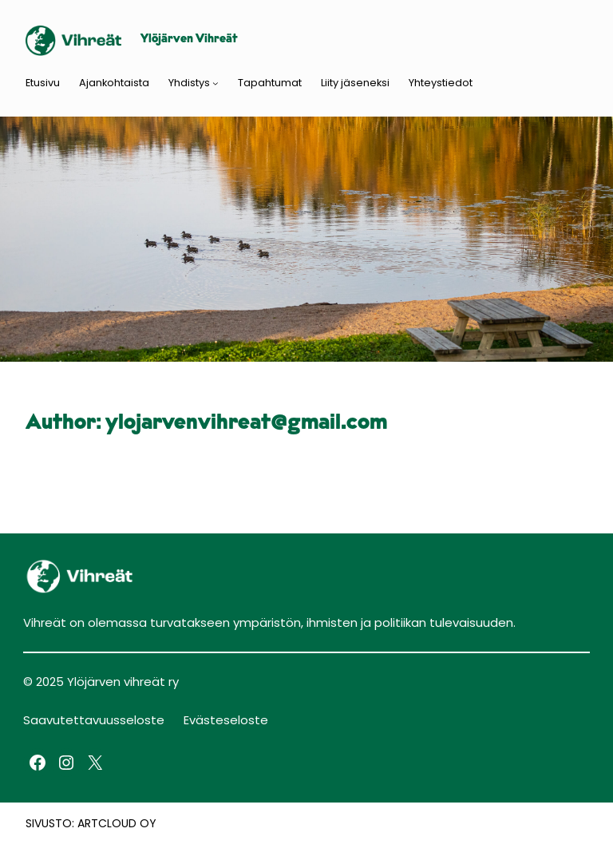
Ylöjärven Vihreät (189, 40)
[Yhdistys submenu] (216, 83)
